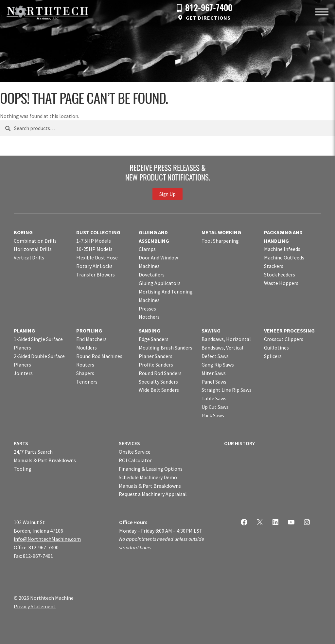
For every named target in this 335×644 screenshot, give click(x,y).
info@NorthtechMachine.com (47, 539)
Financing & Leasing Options (151, 469)
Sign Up (167, 194)
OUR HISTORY (239, 443)
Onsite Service (135, 452)
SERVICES (129, 443)
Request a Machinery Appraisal (153, 494)
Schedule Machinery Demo (148, 477)
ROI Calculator (135, 460)
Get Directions (208, 18)
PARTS (21, 443)
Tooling (23, 469)
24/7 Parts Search (33, 452)
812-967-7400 (209, 9)
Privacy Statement (35, 606)
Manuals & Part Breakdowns (45, 460)
